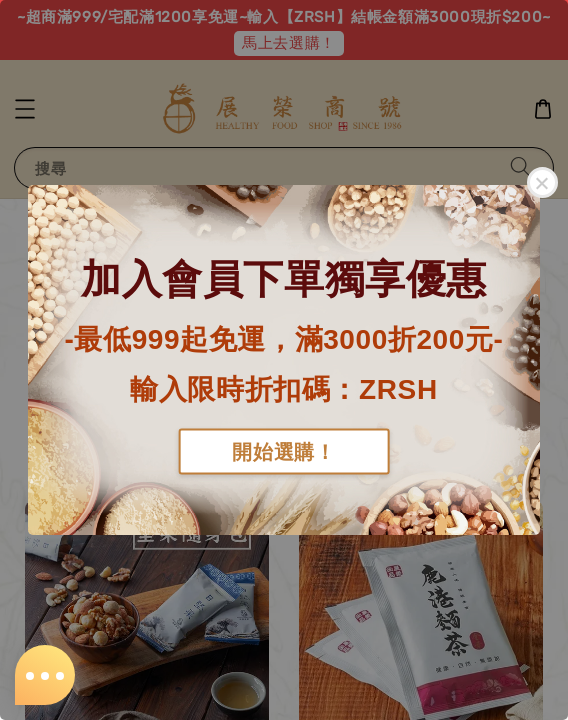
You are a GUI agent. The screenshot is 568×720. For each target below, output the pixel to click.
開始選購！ (283, 451)
